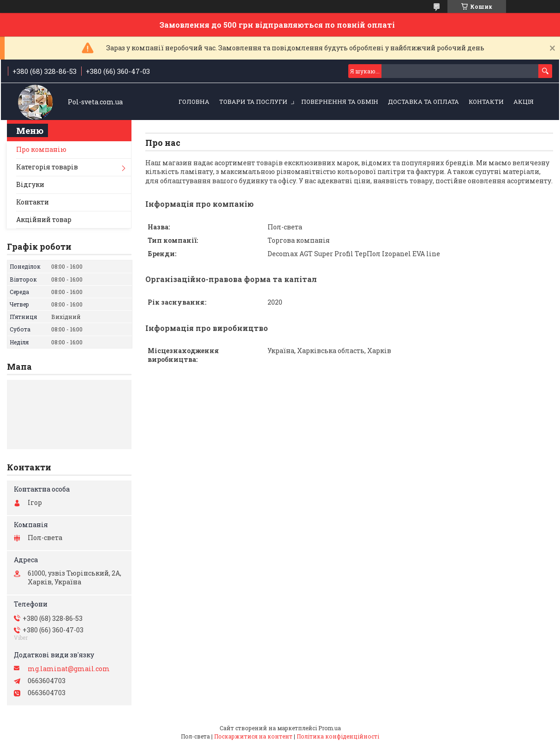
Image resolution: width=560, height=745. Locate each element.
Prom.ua (330, 728)
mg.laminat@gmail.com (69, 669)
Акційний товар (44, 219)
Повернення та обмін (340, 102)
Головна (194, 102)
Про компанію (41, 149)
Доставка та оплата (423, 102)
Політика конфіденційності (338, 736)
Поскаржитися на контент (253, 736)
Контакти (486, 102)
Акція (524, 102)
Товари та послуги (253, 102)
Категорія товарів (47, 167)
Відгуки (30, 184)
